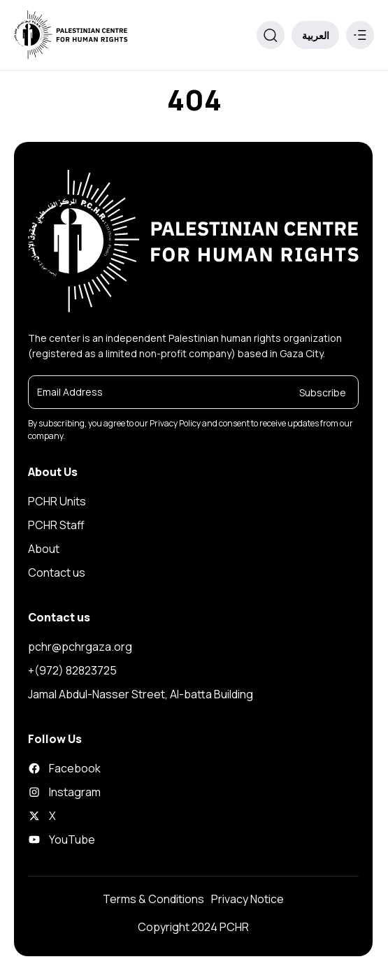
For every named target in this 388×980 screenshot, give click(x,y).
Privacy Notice (247, 899)
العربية (316, 35)
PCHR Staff (56, 525)
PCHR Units (57, 501)
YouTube (62, 840)
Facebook (64, 768)
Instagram (64, 792)
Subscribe (323, 392)
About (44, 549)
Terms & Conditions (153, 899)
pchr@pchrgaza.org (80, 647)
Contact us (57, 572)
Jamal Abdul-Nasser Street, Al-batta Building (141, 694)
